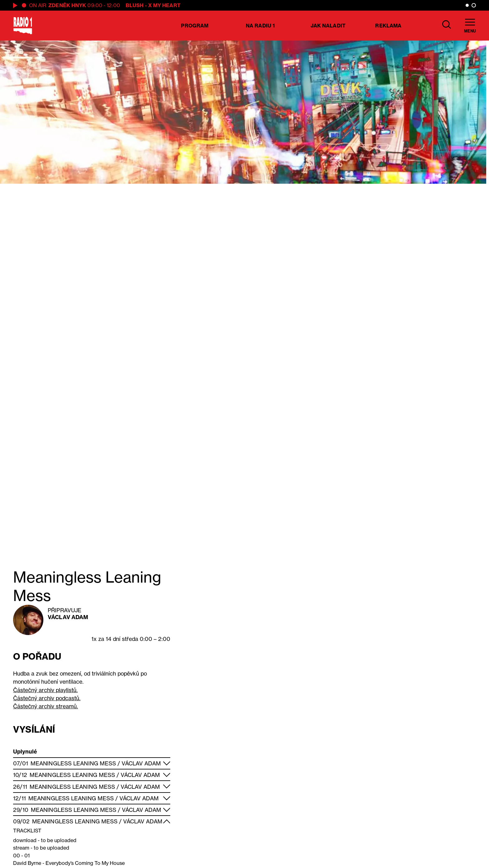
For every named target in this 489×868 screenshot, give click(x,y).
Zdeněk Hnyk (67, 5)
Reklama (388, 26)
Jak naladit (328, 26)
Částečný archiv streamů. (46, 706)
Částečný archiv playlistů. (45, 690)
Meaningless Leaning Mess (73, 763)
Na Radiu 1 (260, 26)
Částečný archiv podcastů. (47, 698)
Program (195, 26)
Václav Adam (68, 617)
